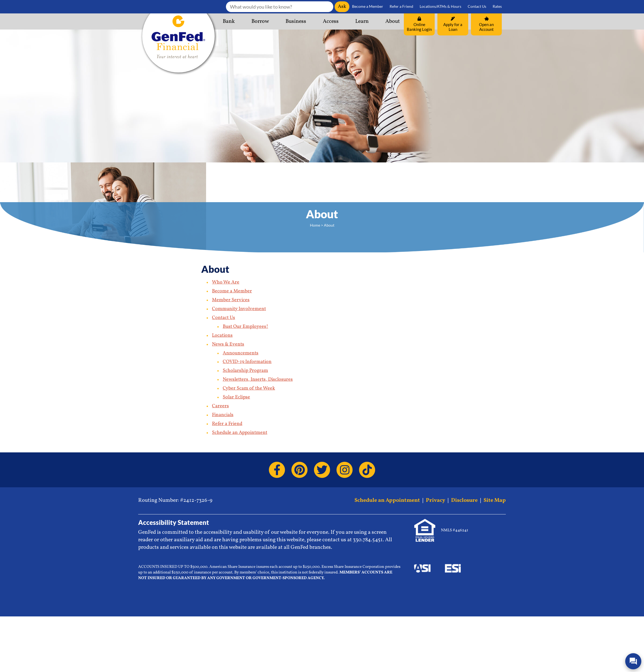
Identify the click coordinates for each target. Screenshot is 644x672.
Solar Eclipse (236, 397)
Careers (220, 406)
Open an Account (486, 24)
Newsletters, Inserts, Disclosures (258, 379)
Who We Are (226, 282)
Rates (497, 6)
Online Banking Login (419, 24)
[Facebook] (277, 470)
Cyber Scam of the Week (249, 388)
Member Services (231, 300)
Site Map (495, 500)
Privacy (436, 500)
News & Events (228, 344)
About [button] (393, 21)
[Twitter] (322, 470)
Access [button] (331, 21)
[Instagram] (345, 470)
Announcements (241, 353)
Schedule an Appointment (240, 433)
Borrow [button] (260, 21)
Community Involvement (239, 309)
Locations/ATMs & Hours (440, 6)
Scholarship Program (245, 371)
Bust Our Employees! (245, 327)
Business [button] (296, 21)
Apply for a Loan (453, 24)
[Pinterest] (299, 470)
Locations (222, 335)
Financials (223, 415)
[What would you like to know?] (280, 7)
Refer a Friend (401, 6)
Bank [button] (229, 21)
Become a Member (368, 6)
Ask (342, 7)
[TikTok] (367, 470)
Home (315, 225)
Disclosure (464, 500)
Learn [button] (362, 21)
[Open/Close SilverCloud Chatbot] (633, 661)
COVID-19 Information (247, 362)
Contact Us (477, 6)
